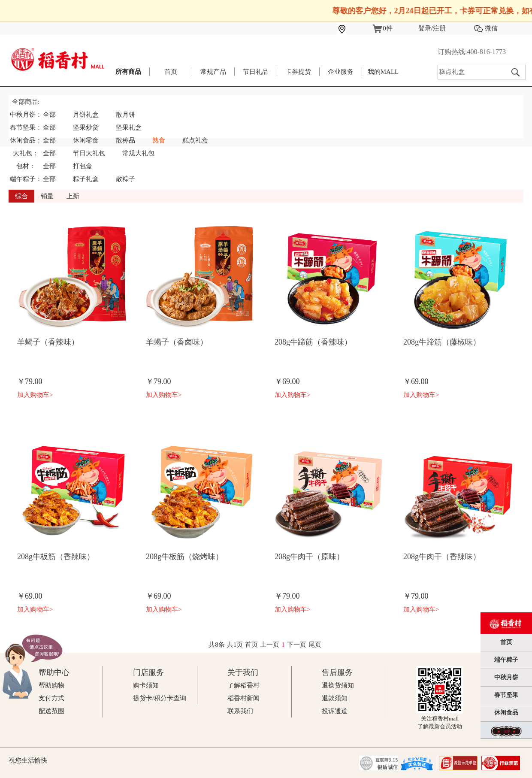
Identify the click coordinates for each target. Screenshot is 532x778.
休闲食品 (506, 713)
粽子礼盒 (86, 179)
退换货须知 (338, 685)
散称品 (125, 140)
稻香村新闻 (243, 698)
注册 (439, 28)
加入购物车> (35, 395)
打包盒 (83, 166)
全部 (49, 115)
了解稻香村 (243, 685)
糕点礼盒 (195, 140)
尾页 (315, 645)
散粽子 (125, 179)
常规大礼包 (138, 153)
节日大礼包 (89, 153)
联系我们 (240, 711)
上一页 (270, 645)
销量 (47, 196)
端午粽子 (506, 660)
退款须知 (335, 698)
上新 (73, 196)
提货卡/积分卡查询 (160, 698)
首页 (171, 72)
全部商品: (26, 102)
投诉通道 (335, 711)
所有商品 (128, 72)
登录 (425, 28)
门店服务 (148, 672)
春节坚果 (506, 695)
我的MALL (383, 72)
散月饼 (125, 115)
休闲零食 (86, 140)
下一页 (297, 645)
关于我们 (243, 672)
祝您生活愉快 (28, 760)
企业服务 (341, 72)
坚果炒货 (86, 127)
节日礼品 (256, 72)
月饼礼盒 (86, 115)
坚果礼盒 (129, 127)
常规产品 (213, 72)
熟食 (159, 140)
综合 (21, 196)
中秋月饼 (506, 677)
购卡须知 (146, 685)
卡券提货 (298, 72)
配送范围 (51, 711)
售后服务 (337, 672)
